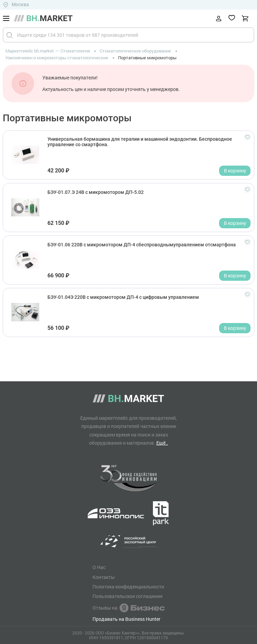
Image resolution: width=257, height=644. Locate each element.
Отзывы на (128, 608)
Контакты (104, 577)
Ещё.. (162, 443)
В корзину (235, 171)
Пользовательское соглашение (127, 596)
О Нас (99, 567)
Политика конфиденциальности (128, 587)
